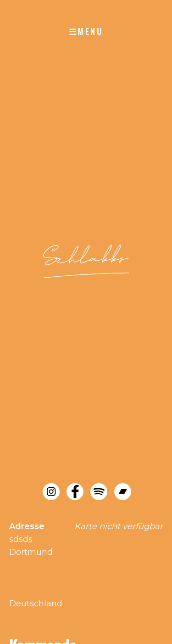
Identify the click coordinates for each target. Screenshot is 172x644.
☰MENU (86, 31)
